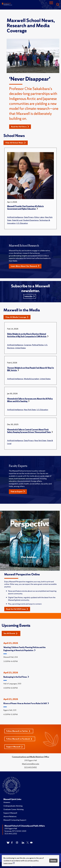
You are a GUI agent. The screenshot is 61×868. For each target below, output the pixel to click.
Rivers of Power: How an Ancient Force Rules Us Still (26, 703)
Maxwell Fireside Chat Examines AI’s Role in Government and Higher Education (25, 207)
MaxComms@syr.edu (31, 764)
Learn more (8, 863)
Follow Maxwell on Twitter (18, 731)
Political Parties (38, 345)
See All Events (11, 633)
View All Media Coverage (17, 317)
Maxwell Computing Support (15, 820)
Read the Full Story (20, 127)
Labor (42, 217)
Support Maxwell (15, 747)
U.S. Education (22, 223)
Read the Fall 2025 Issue (17, 609)
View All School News (16, 143)
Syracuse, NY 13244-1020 (15, 831)
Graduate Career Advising (13, 809)
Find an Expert (18, 492)
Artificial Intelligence (15, 217)
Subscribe (30, 296)
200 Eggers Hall (11, 828)
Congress (28, 345)
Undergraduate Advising (13, 806)
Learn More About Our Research (25, 266)
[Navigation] (51, 5)
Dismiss (53, 861)
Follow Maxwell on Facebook (19, 739)
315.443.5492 (30, 767)
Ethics (37, 217)
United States (20, 348)
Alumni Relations (10, 816)
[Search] (58, 5)
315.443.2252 (11, 834)
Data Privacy (29, 217)
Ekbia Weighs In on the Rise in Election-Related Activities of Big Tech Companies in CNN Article (27, 335)
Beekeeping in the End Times (16, 677)
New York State (30, 410)
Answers (7, 802)
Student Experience (31, 220)
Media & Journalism (32, 379)
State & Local (17, 220)
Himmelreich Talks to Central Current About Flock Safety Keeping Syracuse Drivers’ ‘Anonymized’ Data (29, 431)
